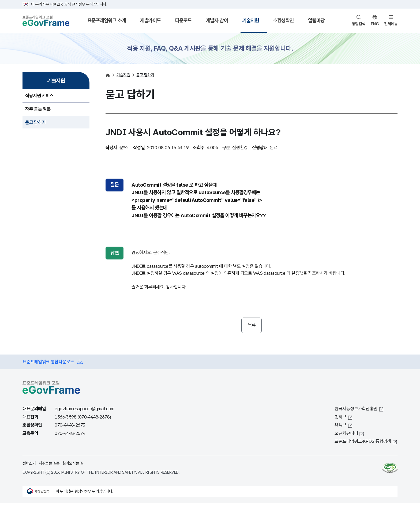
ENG (375, 24)
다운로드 (183, 20)
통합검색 (359, 24)
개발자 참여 (217, 20)
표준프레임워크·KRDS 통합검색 (363, 443)
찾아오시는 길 (73, 465)
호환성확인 (283, 20)
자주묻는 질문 (49, 465)
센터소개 (29, 465)
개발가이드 (151, 20)
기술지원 (250, 20)
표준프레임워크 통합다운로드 (48, 363)
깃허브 (340, 419)
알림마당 (316, 20)
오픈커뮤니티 (346, 435)
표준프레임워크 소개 (107, 20)
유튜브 (340, 427)
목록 (252, 326)
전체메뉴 (391, 24)
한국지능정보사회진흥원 (356, 411)
